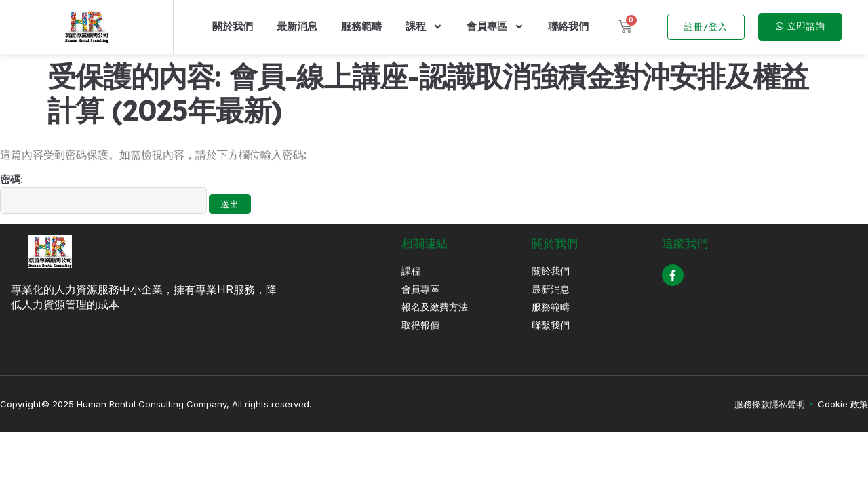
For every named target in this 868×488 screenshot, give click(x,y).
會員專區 (495, 27)
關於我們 (233, 26)
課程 (424, 27)
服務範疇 (361, 26)
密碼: (104, 194)
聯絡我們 (568, 26)
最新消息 (297, 26)
